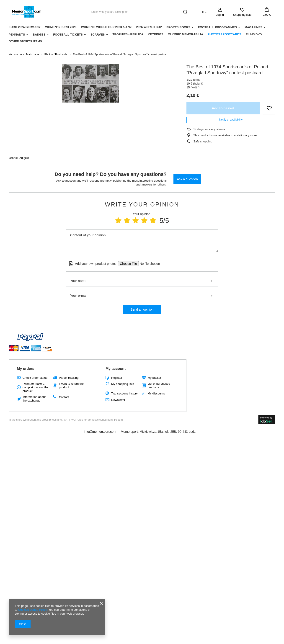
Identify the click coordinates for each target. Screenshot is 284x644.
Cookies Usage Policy (32, 610)
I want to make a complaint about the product (35, 387)
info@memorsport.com (100, 432)
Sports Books (178, 27)
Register (117, 378)
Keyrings (156, 34)
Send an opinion (142, 309)
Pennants (17, 35)
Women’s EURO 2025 (61, 27)
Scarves (98, 35)
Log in (220, 15)
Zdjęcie (24, 158)
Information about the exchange (34, 399)
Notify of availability (231, 120)
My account (116, 369)
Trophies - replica (128, 34)
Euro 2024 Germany (25, 27)
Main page (33, 54)
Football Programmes (217, 27)
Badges (39, 35)
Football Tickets (68, 35)
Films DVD (254, 34)
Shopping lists (242, 15)
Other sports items (25, 41)
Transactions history (124, 393)
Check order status (35, 378)
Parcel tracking (69, 378)
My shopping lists (123, 384)
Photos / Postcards (224, 34)
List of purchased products (159, 385)
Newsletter (118, 400)
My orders (26, 369)
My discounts (156, 393)
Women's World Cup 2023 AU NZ (106, 27)
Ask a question (187, 179)
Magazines (253, 27)
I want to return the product (71, 385)
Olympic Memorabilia (186, 34)
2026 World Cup (149, 27)
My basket (154, 378)
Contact (64, 397)
